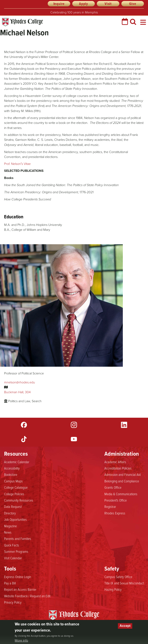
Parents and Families (18, 539)
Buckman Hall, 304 (17, 392)
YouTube (74, 439)
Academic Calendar (17, 462)
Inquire (59, 4)
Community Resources (19, 500)
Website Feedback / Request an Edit (27, 596)
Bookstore (11, 474)
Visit (108, 4)
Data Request (13, 506)
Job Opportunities (15, 519)
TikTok (24, 439)
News (8, 532)
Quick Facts (12, 545)
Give (133, 4)
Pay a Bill (10, 583)
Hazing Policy (113, 589)
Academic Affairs (115, 462)
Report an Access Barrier (20, 589)
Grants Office (113, 487)
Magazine (10, 526)
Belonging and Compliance (122, 481)
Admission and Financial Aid (123, 474)
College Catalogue (16, 487)
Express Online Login (18, 577)
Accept (125, 626)
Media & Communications (121, 494)
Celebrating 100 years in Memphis (74, 12)
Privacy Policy (13, 602)
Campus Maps (13, 481)
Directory (10, 513)
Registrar (110, 506)
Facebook (24, 425)
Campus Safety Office (118, 577)
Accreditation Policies (118, 468)
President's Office (116, 500)
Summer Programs (16, 551)
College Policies (14, 494)
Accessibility (12, 468)
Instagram (74, 425)
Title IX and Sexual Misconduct (124, 583)
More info (21, 640)
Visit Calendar (13, 558)
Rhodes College (23, 22)
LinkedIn (124, 425)
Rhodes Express (115, 513)
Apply (84, 4)
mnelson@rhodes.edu (20, 382)
